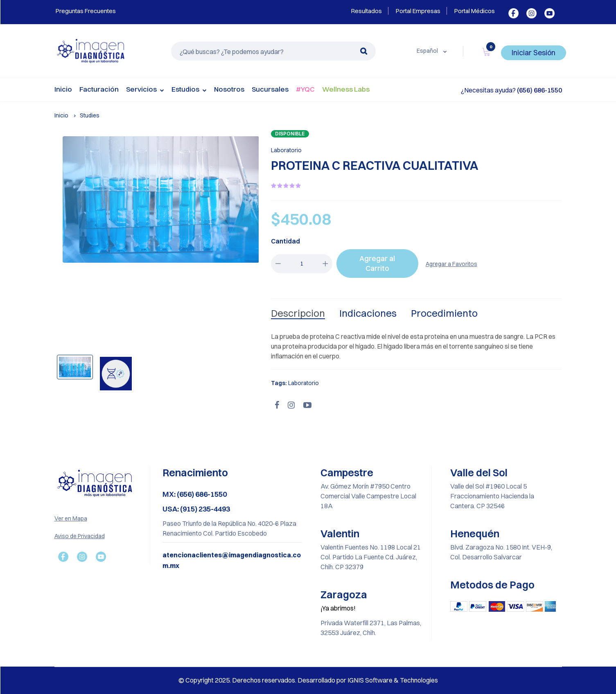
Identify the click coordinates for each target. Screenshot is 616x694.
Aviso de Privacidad (80, 536)
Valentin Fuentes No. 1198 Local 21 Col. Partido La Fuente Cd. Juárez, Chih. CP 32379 (371, 557)
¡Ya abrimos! (338, 608)
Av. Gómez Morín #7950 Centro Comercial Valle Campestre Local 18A (368, 496)
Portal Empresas (418, 11)
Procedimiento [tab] (444, 313)
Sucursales (270, 89)
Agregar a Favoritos (451, 264)
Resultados (367, 11)
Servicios (145, 90)
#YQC (305, 89)
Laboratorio (286, 150)
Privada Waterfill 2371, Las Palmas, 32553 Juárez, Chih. (371, 628)
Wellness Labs (346, 89)
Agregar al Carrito (377, 263)
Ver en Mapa (71, 518)
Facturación (99, 89)
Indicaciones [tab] (368, 313)
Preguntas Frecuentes (85, 11)
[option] (161, 199)
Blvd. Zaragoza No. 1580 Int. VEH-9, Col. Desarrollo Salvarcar (501, 552)
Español (428, 51)
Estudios (189, 90)
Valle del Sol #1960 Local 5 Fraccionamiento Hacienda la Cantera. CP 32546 (492, 496)
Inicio (63, 89)
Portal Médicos (475, 11)
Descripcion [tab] (298, 313)
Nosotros (229, 89)
